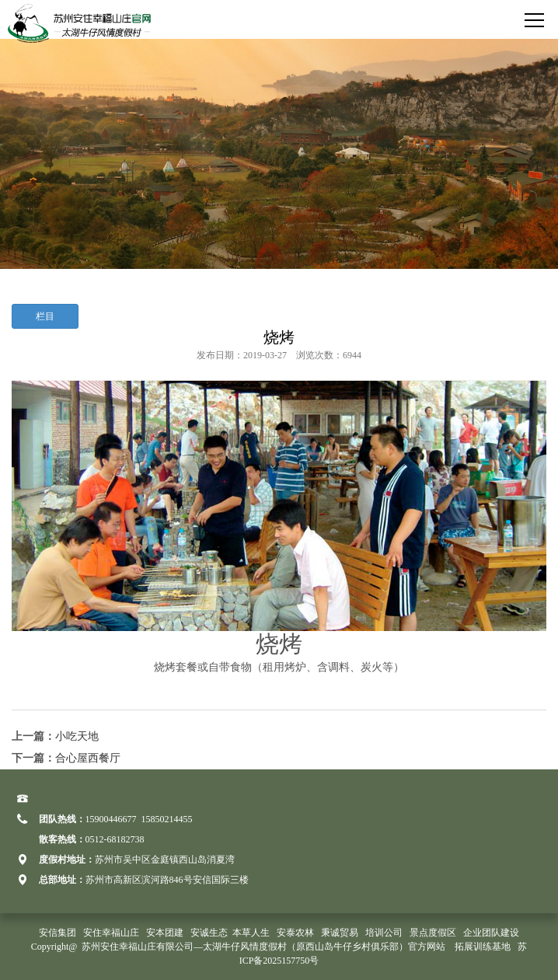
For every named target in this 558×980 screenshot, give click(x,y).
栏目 (45, 316)
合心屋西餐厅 (88, 758)
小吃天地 (77, 736)
